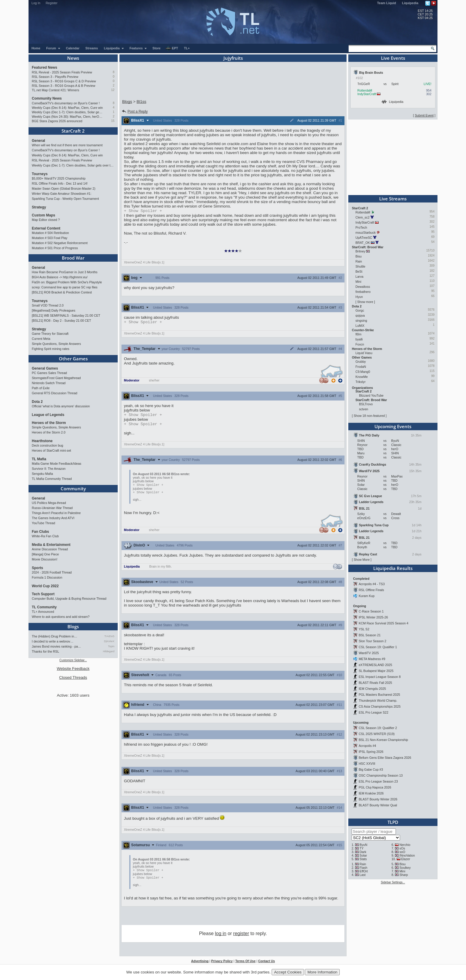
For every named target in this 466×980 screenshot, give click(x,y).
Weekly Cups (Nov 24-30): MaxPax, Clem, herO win (67, 117)
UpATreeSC (364, 238)
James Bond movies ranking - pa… (56, 646)
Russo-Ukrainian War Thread (52, 508)
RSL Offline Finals (371, 590)
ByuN (363, 845)
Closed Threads (73, 677)
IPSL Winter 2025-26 (373, 617)
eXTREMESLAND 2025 (376, 665)
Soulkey (405, 868)
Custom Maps (44, 215)
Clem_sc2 (362, 217)
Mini (358, 282)
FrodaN (361, 367)
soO (402, 852)
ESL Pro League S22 (374, 712)
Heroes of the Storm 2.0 (49, 432)
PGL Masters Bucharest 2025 (379, 695)
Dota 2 (37, 402)
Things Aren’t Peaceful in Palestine (56, 513)
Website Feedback (73, 669)
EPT (172, 48)
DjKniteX (109, 641)
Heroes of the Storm (49, 423)
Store (156, 48)
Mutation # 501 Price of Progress (55, 248)
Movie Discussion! (45, 559)
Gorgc (360, 310)
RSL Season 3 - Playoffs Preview (55, 77)
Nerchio (405, 845)
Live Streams (393, 199)
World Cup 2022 (45, 586)
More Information (322, 972)
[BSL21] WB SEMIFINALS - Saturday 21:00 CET (66, 315)
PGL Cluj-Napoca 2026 (375, 787)
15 (113, 121)
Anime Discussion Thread (50, 549)
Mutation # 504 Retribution (50, 233)
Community (73, 489)
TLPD (393, 822)
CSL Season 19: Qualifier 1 (378, 647)
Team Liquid (387, 3)
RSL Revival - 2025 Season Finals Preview (62, 72)
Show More (362, 560)
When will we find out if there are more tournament (67, 145)
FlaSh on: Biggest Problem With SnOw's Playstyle (67, 282)
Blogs (73, 626)
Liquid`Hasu (364, 353)
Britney (360, 251)
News (73, 58)
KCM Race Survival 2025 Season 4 (384, 623)
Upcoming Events (393, 426)
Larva (359, 277)
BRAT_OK (363, 243)
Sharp (404, 875)
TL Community (44, 607)
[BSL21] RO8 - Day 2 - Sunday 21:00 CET (62, 321)
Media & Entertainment (51, 545)
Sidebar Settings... (393, 882)
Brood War (73, 258)
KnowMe (362, 377)
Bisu (359, 256)
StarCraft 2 (73, 131)
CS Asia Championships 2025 (380, 706)
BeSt (359, 271)
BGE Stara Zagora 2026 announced (57, 121)
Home (36, 48)
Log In (36, 3)
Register (52, 3)
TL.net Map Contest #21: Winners (55, 90)
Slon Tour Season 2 (373, 641)
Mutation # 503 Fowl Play (50, 238)
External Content (46, 228)
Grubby (361, 362)
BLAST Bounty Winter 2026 (378, 799)
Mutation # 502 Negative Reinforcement (60, 243)
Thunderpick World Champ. (378, 701)
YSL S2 (364, 629)
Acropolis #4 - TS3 (372, 584)
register (241, 937)
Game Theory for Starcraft (50, 334)
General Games (45, 368)
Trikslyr (360, 382)
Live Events (393, 58)
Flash (363, 868)
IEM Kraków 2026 (371, 793)
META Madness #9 (372, 659)
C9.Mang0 (363, 372)
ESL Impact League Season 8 (380, 677)
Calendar (73, 48)
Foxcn (360, 344)
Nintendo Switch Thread (49, 383)
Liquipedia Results (393, 568)
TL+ (187, 48)
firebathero (363, 292)
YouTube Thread (43, 523)
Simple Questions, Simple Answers (56, 344)
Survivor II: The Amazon (49, 469)
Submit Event (424, 115)
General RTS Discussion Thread (55, 393)
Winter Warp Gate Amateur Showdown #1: (62, 194)
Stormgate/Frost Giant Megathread (56, 378)
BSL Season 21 (370, 635)
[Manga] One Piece (45, 554)
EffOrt (364, 871)
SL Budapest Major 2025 (376, 671)
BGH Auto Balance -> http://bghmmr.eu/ (60, 277)
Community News (47, 98)
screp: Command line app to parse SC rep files (65, 287)
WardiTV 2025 (369, 653)
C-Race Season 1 (371, 611)
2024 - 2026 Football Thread (52, 572)
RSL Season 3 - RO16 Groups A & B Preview (63, 86)
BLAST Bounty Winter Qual (378, 805)
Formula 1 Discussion (47, 577)
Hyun (359, 297)
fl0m (358, 334)
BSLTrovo (366, 404)
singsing (361, 321)
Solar (363, 855)
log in (221, 937)
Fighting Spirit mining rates (51, 349)
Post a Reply (134, 111)
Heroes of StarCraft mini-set (51, 450)
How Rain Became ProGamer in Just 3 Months (65, 272)
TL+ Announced (43, 612)
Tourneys (40, 174)
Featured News (44, 67)
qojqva (360, 315)
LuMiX (360, 326)
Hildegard (109, 651)
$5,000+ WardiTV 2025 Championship (59, 178)
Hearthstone (42, 441)
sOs (402, 848)
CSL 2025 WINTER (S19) (377, 734)
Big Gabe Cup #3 (371, 769)
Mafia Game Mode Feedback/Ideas (56, 464)
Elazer (406, 859)
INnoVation (407, 855)
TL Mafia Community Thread (52, 479)
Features (138, 48)
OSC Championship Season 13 (381, 775)
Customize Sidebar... (73, 660)
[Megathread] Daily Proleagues (53, 310)
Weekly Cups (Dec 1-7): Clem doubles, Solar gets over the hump (67, 112)
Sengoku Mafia (42, 474)
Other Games (73, 359)
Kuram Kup (367, 596)
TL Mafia (39, 459)
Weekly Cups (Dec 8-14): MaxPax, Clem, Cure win (67, 108)
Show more (365, 302)
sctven (364, 409)
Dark (363, 852)
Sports (37, 568)
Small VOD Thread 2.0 (48, 305)
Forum (53, 48)
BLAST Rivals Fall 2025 (375, 683)
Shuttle (360, 266)
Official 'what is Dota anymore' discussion (61, 406)
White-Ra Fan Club (45, 536)
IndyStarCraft (367, 94)
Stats (363, 859)
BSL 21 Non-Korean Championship (383, 740)
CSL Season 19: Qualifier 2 (378, 728)
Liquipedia (410, 3)
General (38, 141)
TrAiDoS (109, 636)
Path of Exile (41, 388)
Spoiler (143, 211)
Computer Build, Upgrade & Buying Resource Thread (69, 599)
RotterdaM (365, 90)
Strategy (39, 207)
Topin (111, 646)
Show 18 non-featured (369, 416)
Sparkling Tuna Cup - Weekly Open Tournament (65, 199)
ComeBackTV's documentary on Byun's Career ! (66, 103)
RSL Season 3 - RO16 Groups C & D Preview (64, 81)
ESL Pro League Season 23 (378, 781)
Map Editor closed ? (46, 220)
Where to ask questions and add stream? (61, 617)
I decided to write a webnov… (53, 641)
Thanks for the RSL (45, 651)
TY (362, 848)
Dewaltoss (363, 287)
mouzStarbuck (366, 233)
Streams (92, 48)
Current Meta (41, 339)
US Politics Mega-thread (49, 503)
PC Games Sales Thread (49, 373)
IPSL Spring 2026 (371, 752)
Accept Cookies (288, 972)
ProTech (361, 227)
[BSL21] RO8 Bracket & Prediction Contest (62, 292)
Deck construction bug (47, 445)
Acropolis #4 (367, 746)
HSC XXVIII (367, 764)
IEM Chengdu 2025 (372, 689)
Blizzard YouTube (371, 395)
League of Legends (48, 415)
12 (113, 90)
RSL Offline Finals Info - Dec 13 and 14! (60, 183)
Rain (359, 261)
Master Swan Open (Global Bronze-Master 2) (64, 189)
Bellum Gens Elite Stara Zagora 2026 (385, 758)
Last (363, 875)
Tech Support (43, 594)
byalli (359, 339)
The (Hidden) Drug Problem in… (55, 636)
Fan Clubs (40, 532)
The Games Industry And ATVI (53, 518)
